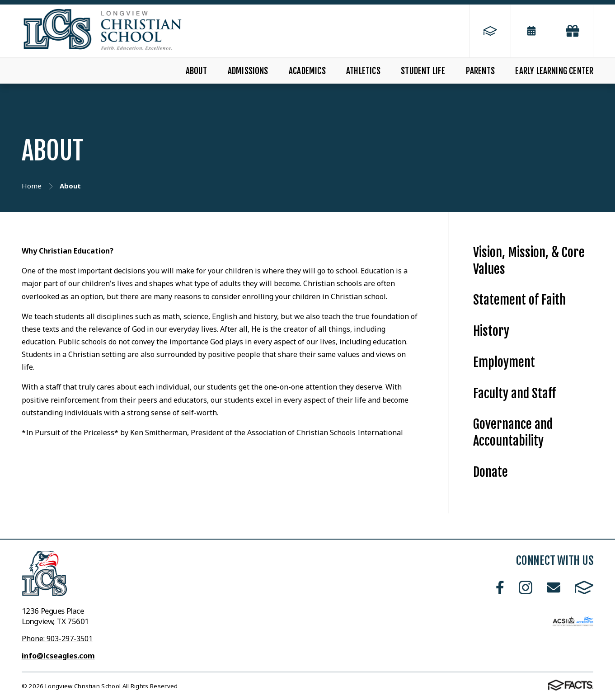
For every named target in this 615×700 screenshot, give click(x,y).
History (491, 331)
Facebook (500, 587)
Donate (491, 472)
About (197, 71)
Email (554, 587)
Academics (307, 71)
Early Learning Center (554, 71)
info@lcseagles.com (58, 656)
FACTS (584, 587)
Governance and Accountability (513, 432)
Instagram (526, 587)
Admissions (248, 71)
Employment (504, 362)
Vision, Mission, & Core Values (529, 261)
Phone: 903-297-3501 (57, 639)
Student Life (423, 71)
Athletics (363, 71)
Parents (480, 71)
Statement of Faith (519, 300)
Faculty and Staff (514, 393)
